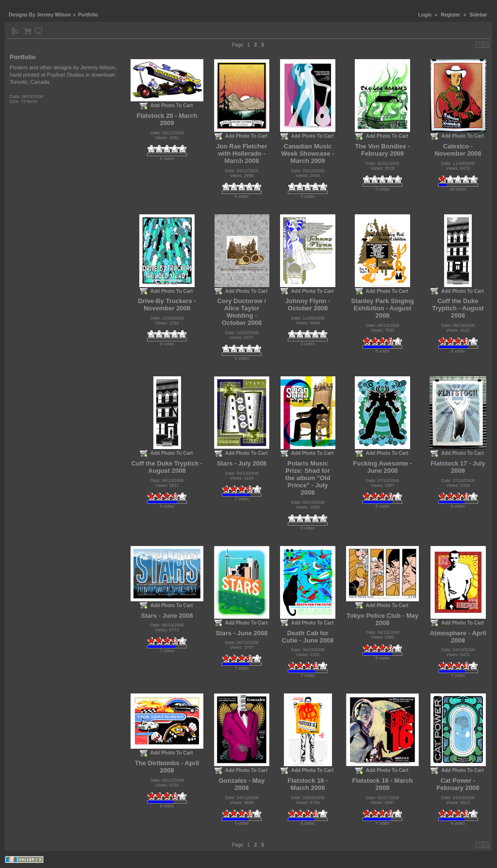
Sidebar (478, 15)
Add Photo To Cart (172, 105)
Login (425, 15)
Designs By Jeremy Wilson (40, 15)
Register (450, 15)
